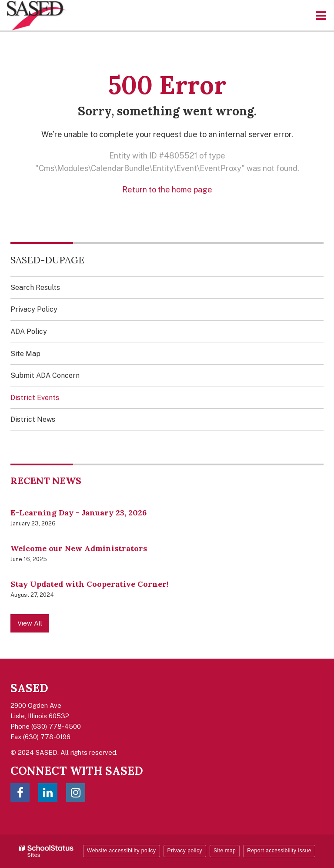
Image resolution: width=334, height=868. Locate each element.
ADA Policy (29, 331)
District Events (35, 398)
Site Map (25, 354)
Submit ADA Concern (45, 375)
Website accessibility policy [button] (122, 851)
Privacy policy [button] (185, 851)
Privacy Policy (34, 309)
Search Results (35, 288)
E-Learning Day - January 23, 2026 (78, 513)
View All (30, 623)
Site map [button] (225, 851)
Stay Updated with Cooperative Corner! (90, 584)
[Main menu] (321, 15)
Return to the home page (167, 190)
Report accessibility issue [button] (279, 851)
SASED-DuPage (47, 260)
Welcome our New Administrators (79, 548)
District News (33, 419)
